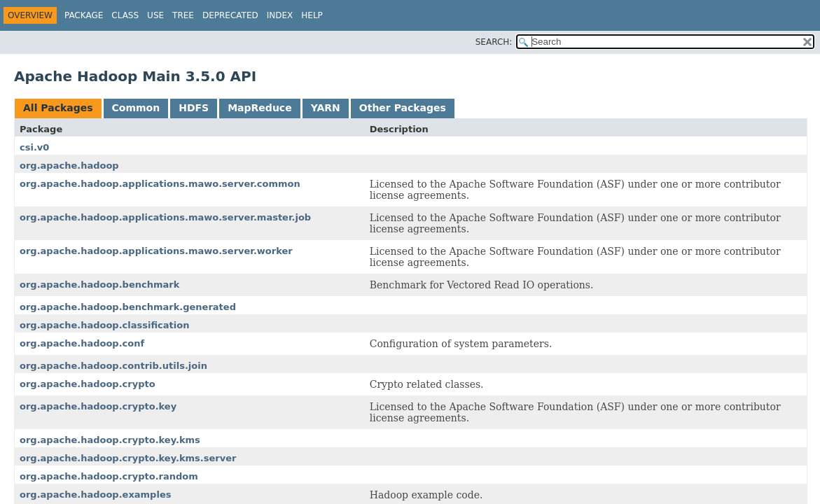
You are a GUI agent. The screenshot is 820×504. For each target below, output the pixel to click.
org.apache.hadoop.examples (95, 495)
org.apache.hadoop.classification (104, 325)
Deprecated (230, 15)
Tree (183, 15)
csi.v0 (34, 147)
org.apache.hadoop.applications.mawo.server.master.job (165, 217)
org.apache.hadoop (69, 166)
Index (280, 15)
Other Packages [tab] (403, 108)
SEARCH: (494, 42)
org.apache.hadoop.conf (82, 343)
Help (312, 15)
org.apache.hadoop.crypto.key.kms (110, 440)
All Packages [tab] (58, 108)
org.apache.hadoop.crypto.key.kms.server (128, 458)
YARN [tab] (326, 108)
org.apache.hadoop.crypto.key (98, 406)
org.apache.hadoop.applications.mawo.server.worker (156, 251)
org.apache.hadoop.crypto (88, 384)
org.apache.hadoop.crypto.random (109, 476)
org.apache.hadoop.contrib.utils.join (113, 366)
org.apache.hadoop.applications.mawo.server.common (160, 184)
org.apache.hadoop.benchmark (99, 285)
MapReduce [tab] (259, 108)
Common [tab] (136, 108)
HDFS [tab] (194, 108)
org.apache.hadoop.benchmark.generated (128, 307)
